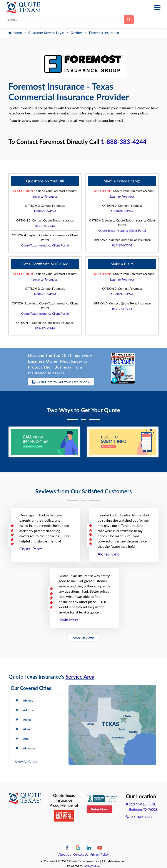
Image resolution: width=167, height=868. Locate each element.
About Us (65, 854)
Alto (26, 739)
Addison (28, 710)
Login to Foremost (45, 196)
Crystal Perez (31, 549)
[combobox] (65, 20)
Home (15, 32)
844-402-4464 (139, 817)
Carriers (76, 32)
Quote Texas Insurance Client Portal (45, 245)
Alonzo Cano (109, 554)
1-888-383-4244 (124, 142)
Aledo (27, 720)
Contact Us (81, 854)
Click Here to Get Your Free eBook (61, 382)
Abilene (28, 700)
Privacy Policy (99, 854)
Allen (26, 729)
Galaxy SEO (91, 866)
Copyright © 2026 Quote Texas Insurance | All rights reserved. (85, 861)
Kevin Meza (68, 620)
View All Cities (26, 761)
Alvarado (29, 748)
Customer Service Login (46, 32)
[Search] (129, 20)
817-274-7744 (45, 226)
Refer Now (99, 809)
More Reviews (83, 638)
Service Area (80, 677)
